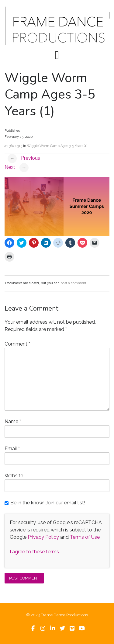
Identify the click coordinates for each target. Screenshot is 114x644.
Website (14, 476)
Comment (17, 344)
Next (17, 167)
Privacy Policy (43, 537)
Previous (24, 158)
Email (12, 449)
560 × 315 (15, 146)
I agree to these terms (34, 552)
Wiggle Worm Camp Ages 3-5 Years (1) (57, 146)
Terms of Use (85, 537)
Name (13, 421)
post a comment (73, 283)
